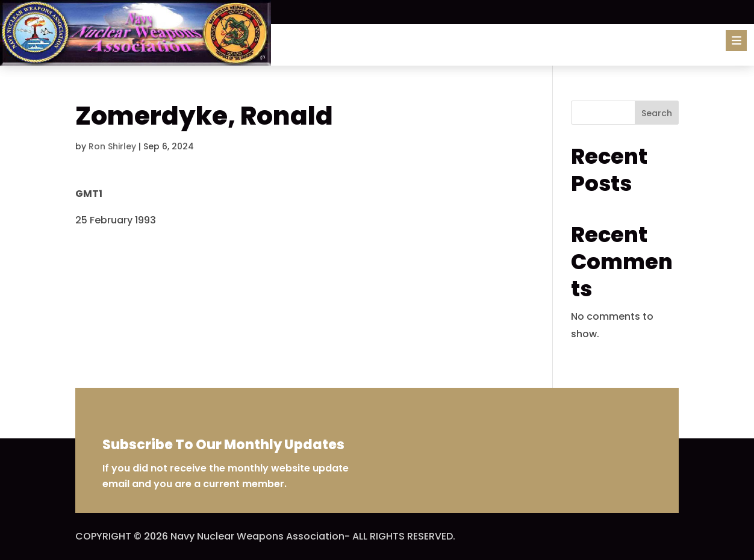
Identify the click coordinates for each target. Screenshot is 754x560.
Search (657, 113)
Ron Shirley (112, 146)
